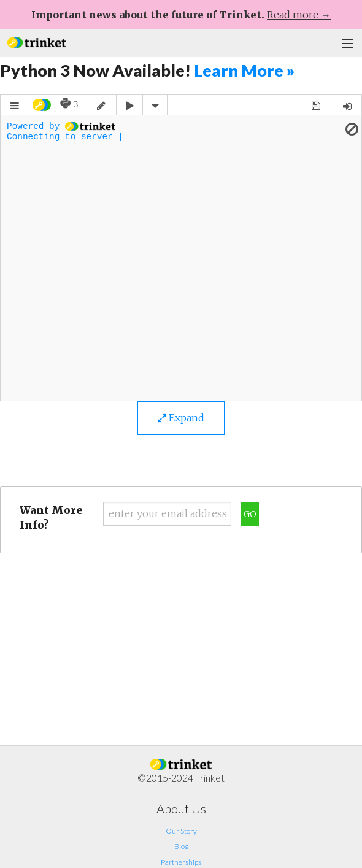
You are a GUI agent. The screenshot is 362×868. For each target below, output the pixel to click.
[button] (37, 41)
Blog (181, 846)
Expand (181, 418)
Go (250, 514)
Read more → (299, 15)
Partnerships (181, 862)
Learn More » (244, 70)
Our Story (181, 831)
